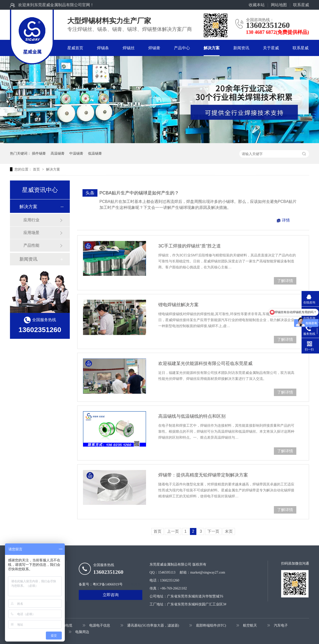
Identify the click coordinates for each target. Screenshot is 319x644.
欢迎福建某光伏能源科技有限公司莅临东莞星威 (205, 363)
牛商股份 (134, 584)
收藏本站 (257, 5)
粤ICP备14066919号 (108, 584)
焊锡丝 (129, 48)
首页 (37, 169)
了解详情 (285, 281)
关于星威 (271, 48)
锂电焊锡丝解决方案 (178, 305)
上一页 (173, 531)
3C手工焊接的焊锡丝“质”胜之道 (190, 246)
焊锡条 (103, 48)
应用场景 (31, 233)
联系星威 (301, 5)
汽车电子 (281, 625)
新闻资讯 (241, 48)
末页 (229, 531)
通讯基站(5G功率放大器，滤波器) (153, 625)
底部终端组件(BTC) (211, 625)
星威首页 (75, 48)
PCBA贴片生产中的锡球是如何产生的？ (139, 193)
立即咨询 (111, 595)
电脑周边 (82, 632)
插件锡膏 (39, 153)
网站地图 (279, 5)
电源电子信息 (100, 625)
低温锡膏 (95, 153)
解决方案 (212, 48)
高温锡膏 (58, 153)
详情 (286, 220)
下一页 (213, 531)
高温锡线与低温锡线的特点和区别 (192, 416)
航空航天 (250, 625)
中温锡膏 (76, 153)
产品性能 (31, 245)
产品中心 (182, 48)
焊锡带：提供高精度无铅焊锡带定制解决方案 (203, 475)
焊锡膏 (154, 48)
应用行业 (31, 220)
